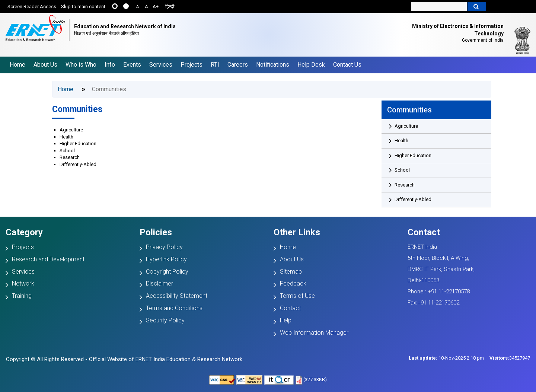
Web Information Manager (314, 333)
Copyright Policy (167, 272)
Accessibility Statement (177, 296)
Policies (156, 232)
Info (110, 65)
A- (138, 7)
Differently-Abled (78, 164)
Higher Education (78, 144)
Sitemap (291, 272)
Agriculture (71, 130)
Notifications (273, 65)
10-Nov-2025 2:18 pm (446, 358)
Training (22, 296)
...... (115, 6)
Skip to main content (83, 7)
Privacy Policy (164, 247)
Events (132, 65)
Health (66, 137)
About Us (45, 65)
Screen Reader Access (32, 7)
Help (286, 320)
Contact (290, 308)
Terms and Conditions (174, 308)
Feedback (293, 283)
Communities (77, 109)
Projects (192, 65)
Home (17, 65)
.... (126, 6)
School (67, 151)
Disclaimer (159, 283)
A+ (156, 7)
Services (161, 65)
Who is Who (81, 65)
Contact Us (347, 65)
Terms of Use (297, 296)
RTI (215, 65)
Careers (238, 65)
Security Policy (165, 320)
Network (23, 283)
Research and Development (48, 259)
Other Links (297, 232)
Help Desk (311, 65)
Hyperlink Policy (166, 259)
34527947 (510, 358)
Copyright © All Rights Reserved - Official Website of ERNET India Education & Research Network (124, 359)
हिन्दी (170, 7)
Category (24, 232)
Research (70, 157)
